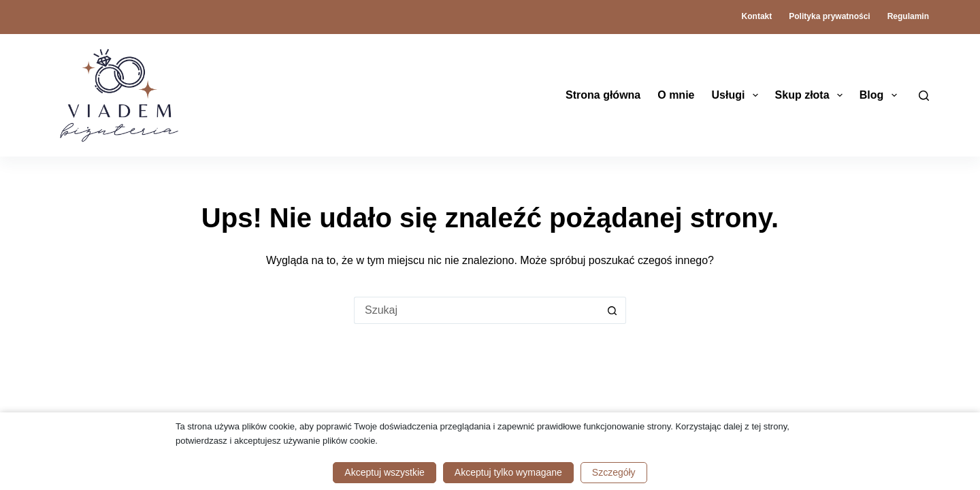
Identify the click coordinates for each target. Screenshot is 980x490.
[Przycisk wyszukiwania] (612, 310)
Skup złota (812, 95)
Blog (881, 95)
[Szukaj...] (476, 310)
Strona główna (603, 95)
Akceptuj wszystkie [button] (384, 472)
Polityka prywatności (829, 16)
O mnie (676, 95)
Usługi (737, 95)
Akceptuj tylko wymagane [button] (508, 472)
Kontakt (757, 16)
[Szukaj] (924, 96)
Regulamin (908, 16)
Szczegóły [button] (614, 472)
